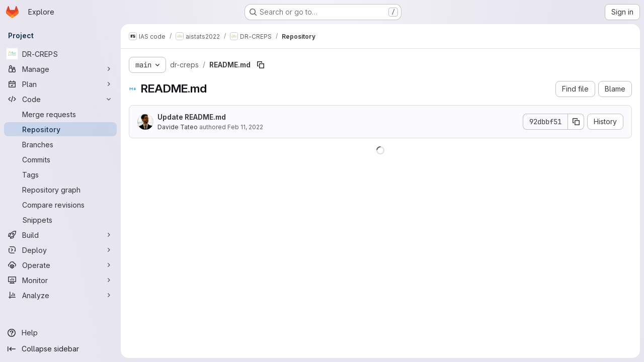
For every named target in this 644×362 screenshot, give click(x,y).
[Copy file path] (261, 65)
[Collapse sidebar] (60, 349)
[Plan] (60, 84)
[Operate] (60, 265)
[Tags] (60, 174)
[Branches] (60, 144)
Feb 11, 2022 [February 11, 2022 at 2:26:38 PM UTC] (245, 127)
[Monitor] (60, 280)
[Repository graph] (60, 190)
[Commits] (60, 159)
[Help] (60, 333)
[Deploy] (60, 250)
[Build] (60, 235)
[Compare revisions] (60, 205)
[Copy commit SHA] (576, 122)
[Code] (60, 99)
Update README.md (192, 117)
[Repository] (60, 129)
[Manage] (60, 69)
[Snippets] (60, 220)
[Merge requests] (60, 114)
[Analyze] (60, 295)
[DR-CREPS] (60, 54)
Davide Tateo (178, 127)
